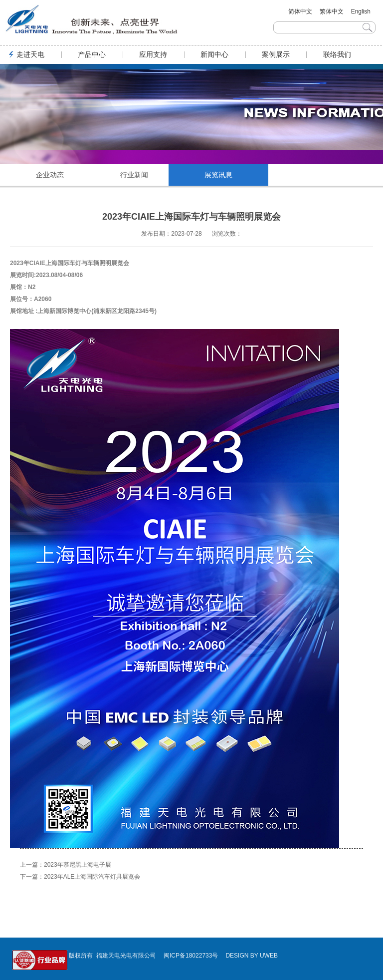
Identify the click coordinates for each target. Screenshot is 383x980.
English (361, 11)
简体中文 (300, 11)
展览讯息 (218, 175)
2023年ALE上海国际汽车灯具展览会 (92, 877)
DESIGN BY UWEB (251, 956)
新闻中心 (214, 54)
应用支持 (153, 54)
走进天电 (30, 54)
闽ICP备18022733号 (191, 956)
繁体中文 (332, 11)
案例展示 (276, 54)
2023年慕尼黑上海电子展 (78, 865)
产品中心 (92, 54)
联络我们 (337, 54)
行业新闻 (134, 175)
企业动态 (50, 175)
